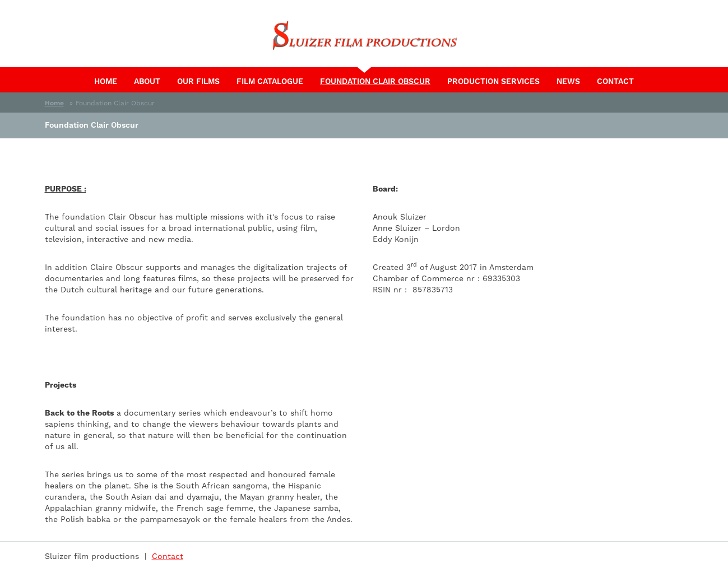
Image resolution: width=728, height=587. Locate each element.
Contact (615, 81)
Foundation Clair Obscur (379, 80)
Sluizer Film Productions (364, 36)
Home (106, 81)
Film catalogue (270, 81)
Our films (198, 81)
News (568, 81)
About (147, 81)
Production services (493, 81)
